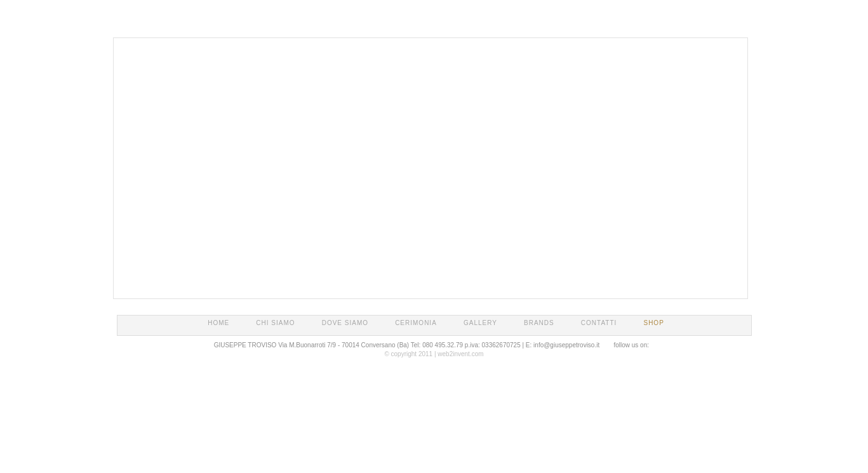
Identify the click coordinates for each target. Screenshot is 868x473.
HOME (218, 323)
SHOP (653, 323)
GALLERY (480, 323)
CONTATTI (599, 323)
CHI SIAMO (275, 323)
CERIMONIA (416, 323)
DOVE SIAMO (345, 323)
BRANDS (539, 323)
